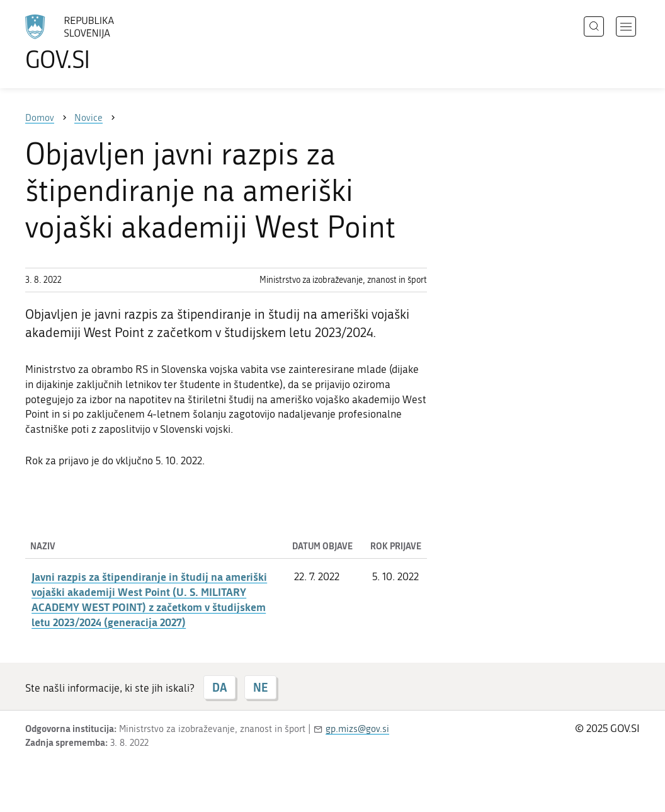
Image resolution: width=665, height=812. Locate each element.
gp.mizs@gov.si (357, 729)
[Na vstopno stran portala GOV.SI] (105, 43)
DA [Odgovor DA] (219, 687)
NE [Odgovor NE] (260, 687)
